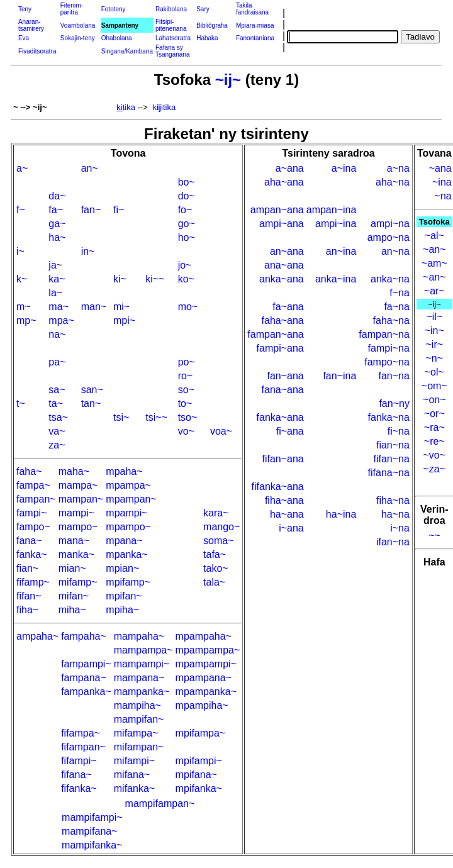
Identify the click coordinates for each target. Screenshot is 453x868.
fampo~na (387, 362)
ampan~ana (277, 210)
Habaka (207, 38)
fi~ (119, 210)
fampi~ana (280, 348)
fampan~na (384, 334)
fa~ (56, 210)
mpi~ (124, 320)
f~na (400, 293)
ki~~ (155, 279)
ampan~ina (332, 210)
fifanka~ (79, 788)
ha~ (57, 237)
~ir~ (435, 344)
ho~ (187, 237)
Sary (203, 9)
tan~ (91, 403)
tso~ (188, 417)
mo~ (188, 307)
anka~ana (282, 279)
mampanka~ (142, 692)
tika (126, 107)
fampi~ (31, 513)
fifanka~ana (278, 487)
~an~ (434, 249)
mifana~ (132, 775)
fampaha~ (84, 636)
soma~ (218, 541)
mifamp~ (78, 582)
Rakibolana (171, 9)
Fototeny (114, 9)
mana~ (74, 541)
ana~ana (284, 265)
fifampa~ (81, 733)
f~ (21, 210)
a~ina (344, 168)
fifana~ (76, 775)
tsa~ (58, 417)
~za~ (434, 469)
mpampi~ (126, 513)
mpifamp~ (128, 582)
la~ (55, 293)
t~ (21, 403)
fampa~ (33, 485)
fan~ (91, 210)
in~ (88, 251)
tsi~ (121, 417)
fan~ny (394, 403)
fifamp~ (33, 582)
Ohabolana (117, 38)
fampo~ (33, 527)
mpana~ (124, 541)
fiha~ (27, 610)
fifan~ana (282, 459)
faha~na (391, 320)
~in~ (434, 331)
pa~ (57, 362)
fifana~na (389, 473)
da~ (57, 196)
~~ (434, 536)
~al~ (434, 236)
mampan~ (81, 499)
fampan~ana (275, 334)
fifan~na (391, 459)
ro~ (186, 376)
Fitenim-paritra (72, 9)
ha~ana (287, 514)
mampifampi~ (92, 817)
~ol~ (434, 372)
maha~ (74, 471)
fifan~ (29, 596)
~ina (442, 182)
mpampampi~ (206, 664)
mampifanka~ (92, 845)
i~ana (291, 528)
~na (443, 196)
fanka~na (389, 417)
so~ (186, 390)
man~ (94, 307)
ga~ (57, 224)
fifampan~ (83, 747)
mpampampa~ (208, 650)
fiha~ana (284, 500)
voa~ (221, 431)
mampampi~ (142, 664)
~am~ (434, 263)
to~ (185, 403)
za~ (57, 445)
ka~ (57, 279)
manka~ (76, 554)
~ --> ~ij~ (30, 107)
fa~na (396, 307)
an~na (395, 251)
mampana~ (139, 678)
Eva (24, 38)
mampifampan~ (160, 804)
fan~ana (285, 376)
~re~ (434, 441)
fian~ (27, 568)
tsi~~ (156, 417)
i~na (400, 528)
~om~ (434, 386)
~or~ (434, 414)
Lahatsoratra (173, 38)
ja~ (55, 265)
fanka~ (31, 554)
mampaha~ (139, 636)
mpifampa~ (201, 733)
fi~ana (290, 431)
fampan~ (36, 499)
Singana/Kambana (127, 51)
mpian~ (122, 568)
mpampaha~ (204, 636)
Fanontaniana (255, 38)
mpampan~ (131, 499)
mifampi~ (134, 761)
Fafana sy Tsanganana (173, 51)
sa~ (57, 390)
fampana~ (84, 678)
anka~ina (336, 279)
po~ (187, 362)
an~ (90, 168)
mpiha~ (122, 610)
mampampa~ (143, 650)
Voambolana (78, 25)
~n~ (434, 358)
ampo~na (389, 237)
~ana (440, 168)
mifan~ (74, 596)
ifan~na (393, 542)
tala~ (214, 582)
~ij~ (228, 80)
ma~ (59, 307)
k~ (22, 279)
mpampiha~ (202, 705)
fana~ (29, 541)
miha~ (72, 610)
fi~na (399, 431)
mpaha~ (124, 471)
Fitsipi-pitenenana (171, 25)
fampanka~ (86, 692)
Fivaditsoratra (37, 51)
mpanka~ (126, 554)
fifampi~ (79, 761)
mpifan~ (124, 596)
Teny (25, 9)
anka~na (390, 279)
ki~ (120, 279)
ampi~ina (336, 224)
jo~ (185, 265)
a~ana (290, 168)
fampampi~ (86, 664)
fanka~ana (280, 417)
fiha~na (393, 500)
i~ (20, 251)
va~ (57, 431)
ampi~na (390, 224)
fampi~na (389, 348)
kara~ (216, 513)
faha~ (29, 471)
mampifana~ (90, 831)
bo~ (187, 182)
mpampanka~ (206, 692)
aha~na (393, 182)
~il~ (434, 317)
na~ (57, 334)
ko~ (186, 279)
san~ (92, 390)
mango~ (221, 527)
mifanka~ (134, 788)
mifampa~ (136, 733)
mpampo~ (128, 527)
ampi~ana (282, 224)
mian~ (72, 568)
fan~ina (339, 376)
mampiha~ (137, 705)
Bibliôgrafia (212, 25)
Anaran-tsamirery (31, 25)
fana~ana (283, 390)
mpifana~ (196, 775)
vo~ (186, 431)
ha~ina (341, 514)
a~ (22, 168)
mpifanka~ (199, 788)
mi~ (121, 307)
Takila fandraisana (252, 9)
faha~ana (283, 320)
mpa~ (61, 320)
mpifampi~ (199, 761)
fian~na (393, 445)
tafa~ (215, 554)
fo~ (185, 210)
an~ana (287, 251)
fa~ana (288, 307)
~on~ (434, 400)
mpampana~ (204, 678)
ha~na (395, 514)
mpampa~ (128, 485)
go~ (187, 224)
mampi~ (76, 513)
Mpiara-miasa (255, 25)
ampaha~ (37, 636)
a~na (398, 168)
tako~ (216, 568)
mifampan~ (139, 747)
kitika (164, 107)
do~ (187, 196)
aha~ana (284, 182)
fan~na (394, 376)
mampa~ (78, 485)
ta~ (56, 403)
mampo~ (78, 527)
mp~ (26, 320)
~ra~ (434, 427)
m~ (24, 307)
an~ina (341, 251)
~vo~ (434, 455)
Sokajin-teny (78, 38)
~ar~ (434, 291)
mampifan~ (139, 719)
